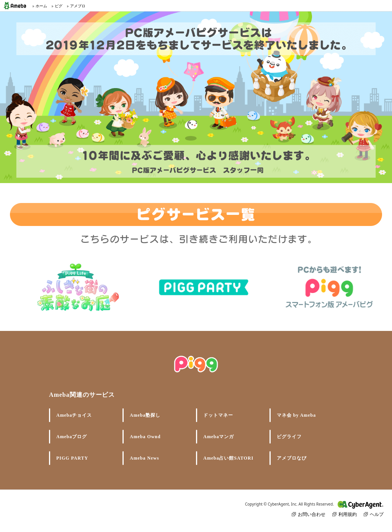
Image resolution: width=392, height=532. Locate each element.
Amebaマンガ (219, 437)
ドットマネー (218, 415)
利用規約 (345, 514)
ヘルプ (374, 514)
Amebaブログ (72, 437)
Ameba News (145, 458)
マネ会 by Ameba (296, 415)
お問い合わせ (309, 514)
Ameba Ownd (145, 437)
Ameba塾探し (145, 415)
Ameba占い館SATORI (228, 458)
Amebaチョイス (74, 415)
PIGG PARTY (72, 458)
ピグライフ (289, 437)
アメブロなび (292, 458)
